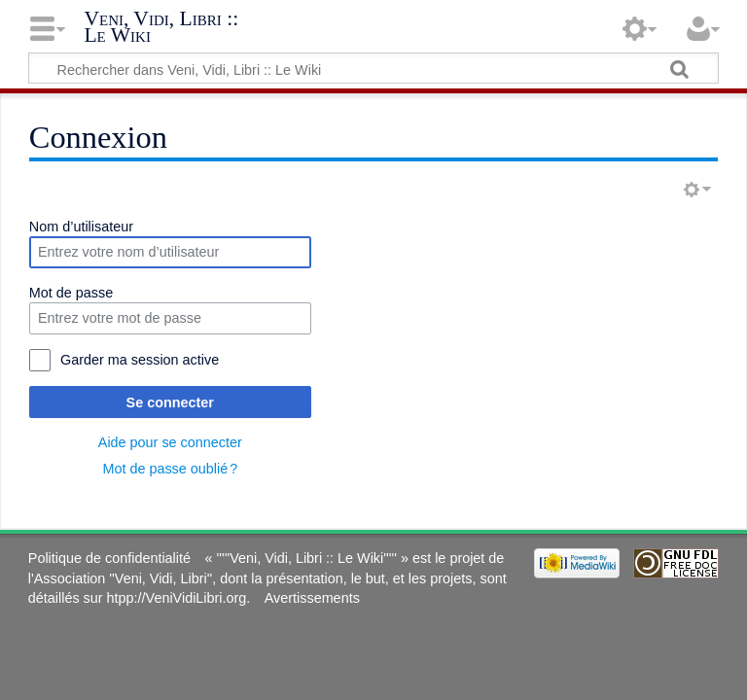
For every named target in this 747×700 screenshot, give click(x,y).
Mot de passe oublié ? (170, 469)
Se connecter (170, 402)
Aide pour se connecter (170, 442)
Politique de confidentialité (109, 558)
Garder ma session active (140, 360)
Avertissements (312, 598)
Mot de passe (71, 293)
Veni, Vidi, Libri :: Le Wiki (161, 28)
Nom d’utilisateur (81, 227)
